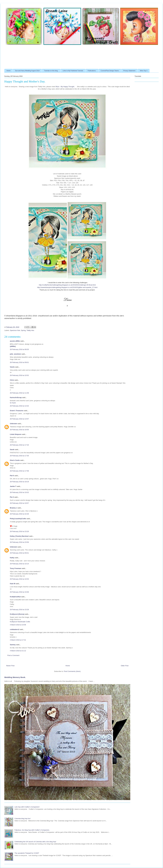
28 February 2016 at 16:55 (19, 430)
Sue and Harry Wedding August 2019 (27, 71)
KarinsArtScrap (16, 397)
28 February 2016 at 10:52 (19, 375)
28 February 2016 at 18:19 (19, 482)
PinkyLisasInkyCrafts (18, 519)
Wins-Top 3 (144, 71)
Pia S (12, 497)
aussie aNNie (15, 341)
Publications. (92, 71)
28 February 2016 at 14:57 (19, 419)
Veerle (12, 367)
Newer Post (10, 666)
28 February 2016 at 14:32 (19, 406)
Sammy (13, 645)
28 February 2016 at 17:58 (19, 471)
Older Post (125, 666)
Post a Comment (13, 655)
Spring (23, 330)
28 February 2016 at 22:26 (19, 514)
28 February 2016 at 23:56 (19, 542)
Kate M (13, 584)
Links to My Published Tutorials (73, 71)
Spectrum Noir (15, 330)
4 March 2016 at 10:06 (18, 625)
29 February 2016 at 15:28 (19, 610)
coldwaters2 (15, 629)
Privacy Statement (129, 71)
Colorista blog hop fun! (22, 819)
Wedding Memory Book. (15, 677)
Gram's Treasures (17, 411)
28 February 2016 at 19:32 (19, 492)
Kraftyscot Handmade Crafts (20, 622)
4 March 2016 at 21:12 (18, 651)
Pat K (12, 476)
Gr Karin (13, 403)
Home (9, 71)
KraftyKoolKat (15, 597)
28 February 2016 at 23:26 (19, 531)
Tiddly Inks (30, 330)
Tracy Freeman (16, 568)
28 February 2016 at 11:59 (19, 393)
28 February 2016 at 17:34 (19, 445)
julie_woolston (15, 354)
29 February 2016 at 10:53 (19, 579)
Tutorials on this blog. (51, 71)
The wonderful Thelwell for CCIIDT (27, 853)
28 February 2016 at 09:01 (19, 362)
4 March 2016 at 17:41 (18, 640)
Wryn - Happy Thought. (65, 87)
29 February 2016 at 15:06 (19, 592)
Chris (12, 380)
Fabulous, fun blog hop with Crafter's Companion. (32, 830)
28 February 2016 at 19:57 (19, 503)
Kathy (12, 558)
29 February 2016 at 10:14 (19, 564)
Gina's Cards (15, 460)
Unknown (14, 424)
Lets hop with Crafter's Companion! (27, 807)
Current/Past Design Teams (110, 71)
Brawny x (13, 508)
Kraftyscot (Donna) (17, 614)
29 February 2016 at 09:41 (19, 553)
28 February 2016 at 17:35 (19, 456)
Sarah (12, 450)
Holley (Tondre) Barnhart (19, 536)
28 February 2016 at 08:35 (19, 349)
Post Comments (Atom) (72, 671)
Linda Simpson (16, 434)
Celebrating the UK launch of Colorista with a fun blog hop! (35, 842)
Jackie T (13, 486)
